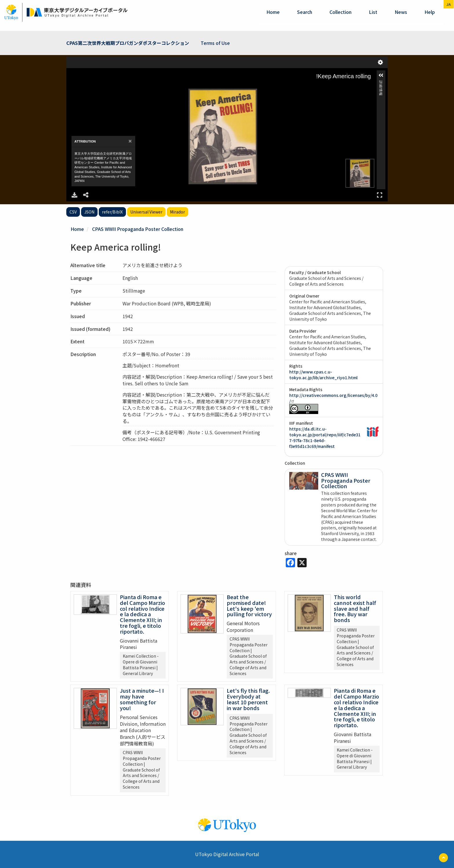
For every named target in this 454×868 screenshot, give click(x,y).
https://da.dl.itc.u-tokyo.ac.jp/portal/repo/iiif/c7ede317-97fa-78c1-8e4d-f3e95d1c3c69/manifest (325, 437)
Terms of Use (215, 43)
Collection (340, 12)
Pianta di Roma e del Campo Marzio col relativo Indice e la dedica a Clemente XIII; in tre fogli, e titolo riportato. (142, 614)
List (373, 12)
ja (449, 4)
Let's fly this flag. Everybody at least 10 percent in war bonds (248, 699)
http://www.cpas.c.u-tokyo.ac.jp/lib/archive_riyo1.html (323, 375)
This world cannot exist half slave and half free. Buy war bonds (355, 608)
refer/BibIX (112, 212)
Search (305, 12)
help (430, 12)
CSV (73, 212)
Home (273, 12)
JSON (89, 212)
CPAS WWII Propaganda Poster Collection (138, 229)
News (401, 12)
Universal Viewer (146, 212)
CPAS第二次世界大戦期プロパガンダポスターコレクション (128, 43)
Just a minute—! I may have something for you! (142, 699)
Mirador (177, 212)
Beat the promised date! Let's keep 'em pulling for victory (249, 605)
